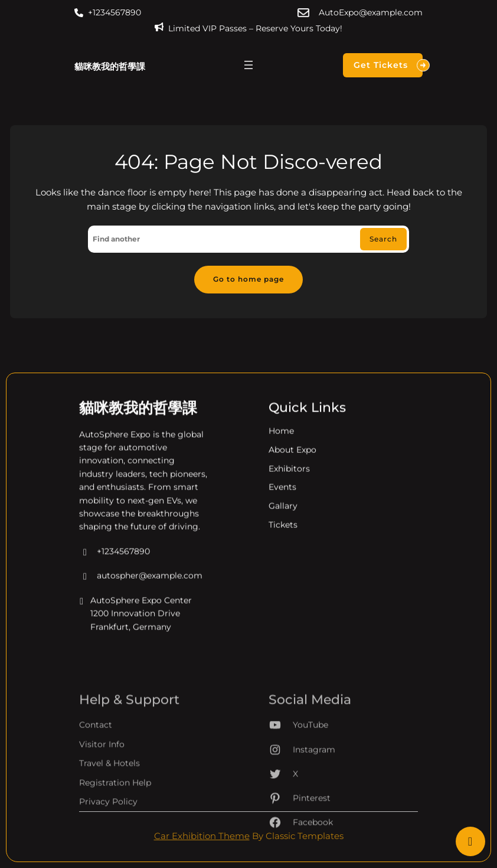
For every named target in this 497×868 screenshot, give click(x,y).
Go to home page (248, 279)
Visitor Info (102, 777)
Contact (96, 758)
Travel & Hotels (109, 796)
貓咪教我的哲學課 (110, 66)
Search (383, 239)
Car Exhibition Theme (202, 836)
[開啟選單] (248, 65)
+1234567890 (115, 12)
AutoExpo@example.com (371, 12)
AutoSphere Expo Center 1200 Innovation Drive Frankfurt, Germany (135, 622)
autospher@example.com (141, 585)
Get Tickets (388, 65)
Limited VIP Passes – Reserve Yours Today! (255, 28)
